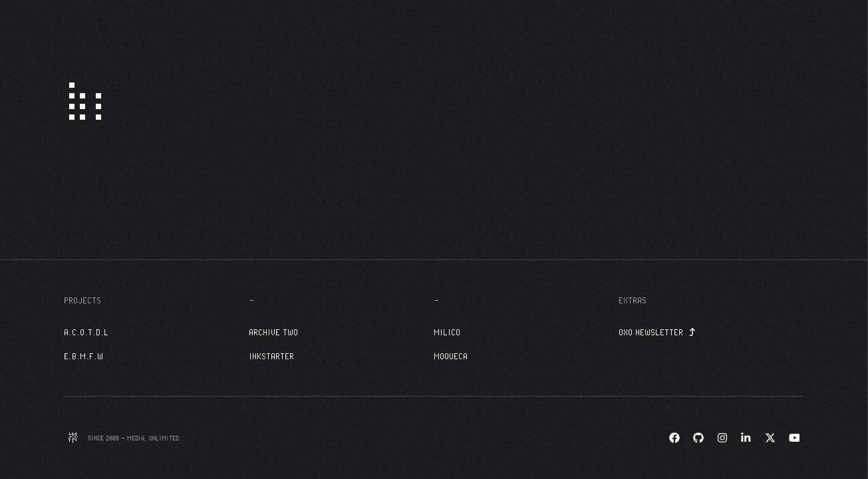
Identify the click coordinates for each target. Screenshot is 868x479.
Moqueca (451, 356)
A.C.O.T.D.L (86, 332)
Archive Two (273, 332)
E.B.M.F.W (83, 356)
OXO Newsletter (657, 332)
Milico (447, 332)
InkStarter (271, 356)
